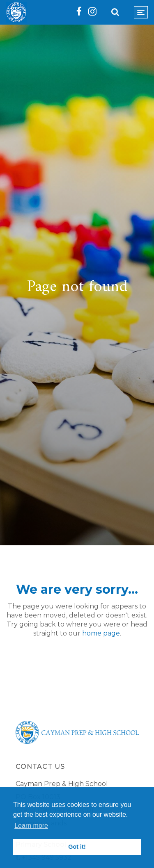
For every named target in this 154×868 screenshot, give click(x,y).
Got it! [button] (77, 847)
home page (101, 633)
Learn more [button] (31, 826)
